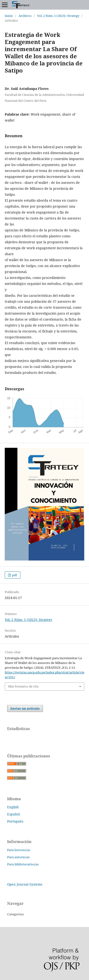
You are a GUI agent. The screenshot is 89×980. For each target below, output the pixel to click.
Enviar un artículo (25, 708)
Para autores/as (18, 857)
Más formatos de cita (23, 686)
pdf (14, 575)
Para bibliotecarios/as (23, 864)
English (13, 807)
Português (15, 821)
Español (13, 814)
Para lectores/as (19, 850)
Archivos (25, 16)
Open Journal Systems (25, 884)
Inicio (9, 16)
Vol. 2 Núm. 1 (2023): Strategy (58, 16)
